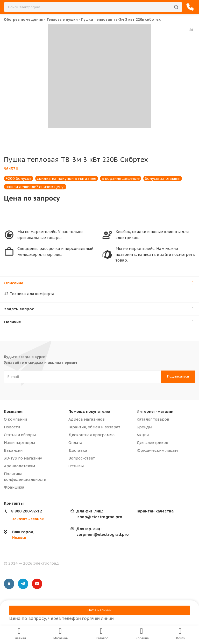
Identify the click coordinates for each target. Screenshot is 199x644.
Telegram (23, 584)
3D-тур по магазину (23, 458)
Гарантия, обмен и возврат (94, 427)
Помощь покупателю (89, 411)
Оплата (75, 443)
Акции (143, 435)
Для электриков (152, 443)
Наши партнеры (19, 443)
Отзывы (76, 466)
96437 (11, 169)
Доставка (78, 450)
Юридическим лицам (157, 450)
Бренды (144, 427)
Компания (14, 411)
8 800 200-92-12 (27, 511)
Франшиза (14, 487)
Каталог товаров (153, 419)
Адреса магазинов (87, 419)
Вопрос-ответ (82, 458)
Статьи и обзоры (20, 435)
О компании (15, 419)
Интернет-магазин (155, 411)
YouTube (37, 584)
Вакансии (13, 450)
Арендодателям (19, 466)
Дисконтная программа (92, 435)
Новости (12, 427)
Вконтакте (9, 584)
